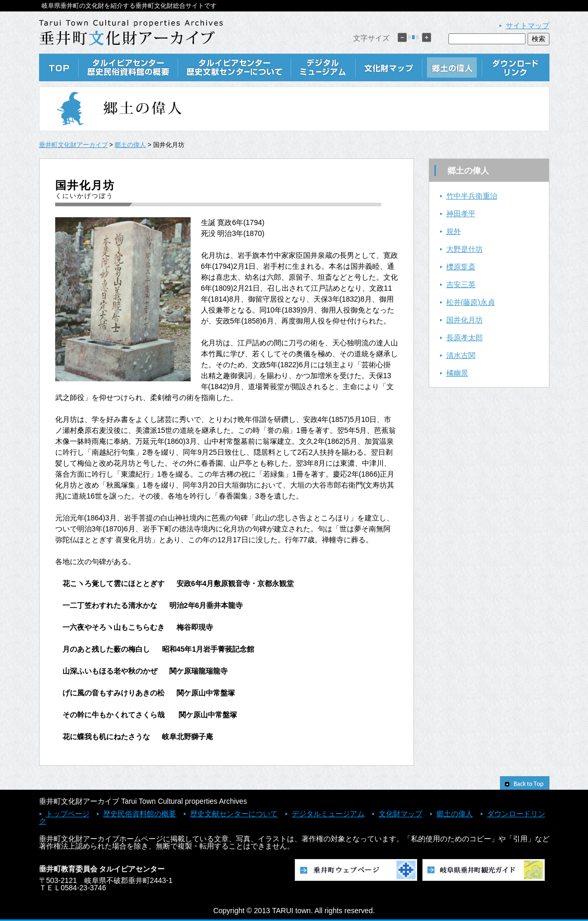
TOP (59, 67)
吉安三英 (461, 284)
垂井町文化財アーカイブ (73, 145)
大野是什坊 (465, 249)
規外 (454, 231)
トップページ (68, 814)
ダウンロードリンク (516, 67)
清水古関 (461, 355)
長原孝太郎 (465, 338)
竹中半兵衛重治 (472, 196)
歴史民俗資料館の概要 (128, 67)
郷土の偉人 (452, 67)
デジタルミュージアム (323, 67)
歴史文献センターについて (235, 67)
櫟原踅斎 (461, 267)
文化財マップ (389, 67)
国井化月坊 (465, 320)
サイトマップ (528, 26)
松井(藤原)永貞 (471, 302)
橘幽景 (457, 373)
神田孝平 (461, 214)
